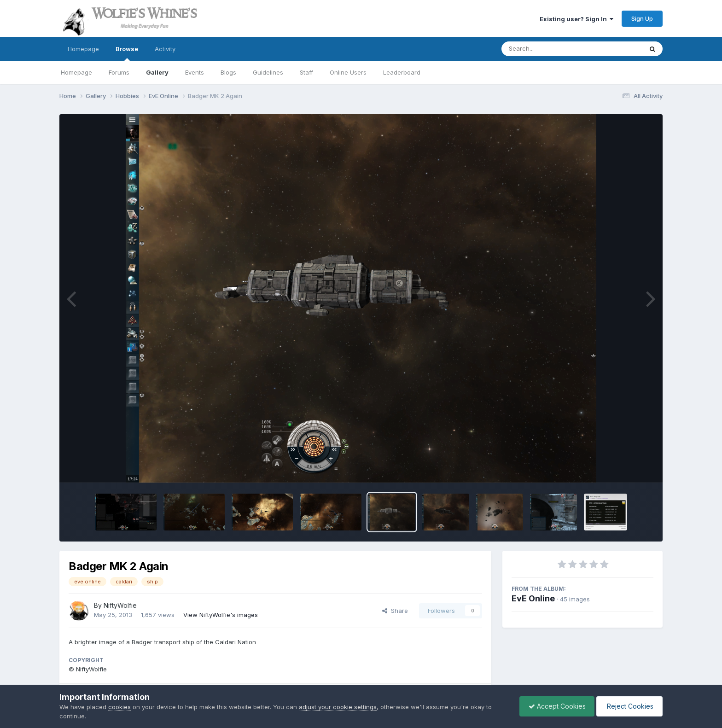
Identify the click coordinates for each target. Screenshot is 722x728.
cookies (119, 707)
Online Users (348, 72)
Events (195, 72)
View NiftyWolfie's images (221, 615)
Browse (127, 53)
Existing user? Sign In (576, 19)
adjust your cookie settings (338, 707)
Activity (165, 49)
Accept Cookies (555, 706)
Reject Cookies (629, 706)
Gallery (157, 72)
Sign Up (642, 18)
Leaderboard (402, 72)
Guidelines (268, 72)
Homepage (83, 49)
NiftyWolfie (120, 605)
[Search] (547, 49)
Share (395, 611)
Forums (119, 72)
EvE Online (533, 598)
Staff (306, 72)
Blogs (228, 72)
